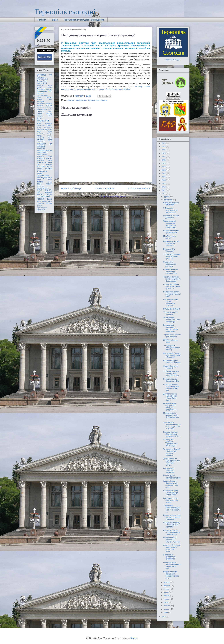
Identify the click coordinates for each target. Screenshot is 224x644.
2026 (164, 143)
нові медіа (41, 178)
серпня (167, 589)
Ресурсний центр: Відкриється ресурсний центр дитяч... (171, 575)
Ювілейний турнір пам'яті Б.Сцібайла (172, 362)
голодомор (41, 142)
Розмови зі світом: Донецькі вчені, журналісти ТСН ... (172, 434)
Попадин (40, 116)
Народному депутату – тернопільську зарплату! (172, 525)
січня (166, 612)
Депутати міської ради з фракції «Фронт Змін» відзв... (170, 397)
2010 (164, 617)
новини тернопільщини (43, 175)
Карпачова (40, 108)
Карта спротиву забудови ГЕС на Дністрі (84, 20)
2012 (164, 190)
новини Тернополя (44, 170)
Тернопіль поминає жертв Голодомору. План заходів (172, 279)
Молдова (40, 112)
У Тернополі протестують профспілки (169, 557)
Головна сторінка (105, 189)
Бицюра (49, 89)
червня (167, 596)
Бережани (41, 89)
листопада (168, 200)
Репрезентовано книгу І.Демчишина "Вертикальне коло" (172, 565)
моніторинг (41, 167)
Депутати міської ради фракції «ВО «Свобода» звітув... (172, 462)
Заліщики (41, 101)
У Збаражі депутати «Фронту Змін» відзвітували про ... (172, 373)
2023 (164, 153)
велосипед (41, 134)
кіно (38, 165)
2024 (164, 150)
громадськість (42, 152)
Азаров (39, 87)
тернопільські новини (97, 100)
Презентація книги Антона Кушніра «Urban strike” (171, 493)
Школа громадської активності (171, 204)
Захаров (40, 106)
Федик (39, 123)
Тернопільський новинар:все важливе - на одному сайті (170, 224)
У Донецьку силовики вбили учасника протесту (172, 256)
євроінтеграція (42, 208)
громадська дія (44, 144)
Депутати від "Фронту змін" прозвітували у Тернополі (172, 355)
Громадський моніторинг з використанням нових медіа (171, 328)
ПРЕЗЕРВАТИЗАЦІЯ (172, 309)
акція (39, 132)
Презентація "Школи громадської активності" (171, 244)
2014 (164, 183)
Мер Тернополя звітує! (170, 237)
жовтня (167, 582)
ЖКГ (50, 99)
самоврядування (43, 188)
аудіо (50, 132)
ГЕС (50, 91)
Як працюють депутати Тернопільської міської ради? (170, 443)
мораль (49, 167)
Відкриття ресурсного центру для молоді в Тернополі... (172, 517)
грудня (167, 197)
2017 (164, 173)
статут (39, 190)
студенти (48, 190)
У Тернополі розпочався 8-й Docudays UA (170, 210)
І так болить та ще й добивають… (171, 217)
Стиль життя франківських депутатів (170, 264)
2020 (164, 163)
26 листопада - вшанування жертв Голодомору (172, 320)
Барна (50, 87)
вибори (49, 134)
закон (39, 162)
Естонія (40, 99)
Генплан (40, 93)
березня (167, 606)
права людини (44, 184)
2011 (164, 194)
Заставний (49, 104)
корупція (49, 162)
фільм (49, 203)
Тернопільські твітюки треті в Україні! (172, 336)
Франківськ (49, 123)
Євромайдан (42, 81)
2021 (164, 160)
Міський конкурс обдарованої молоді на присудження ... (171, 406)
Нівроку (49, 114)
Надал (39, 114)
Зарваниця (41, 104)
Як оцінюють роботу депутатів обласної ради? (172, 294)
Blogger (134, 638)
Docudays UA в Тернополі (169, 250)
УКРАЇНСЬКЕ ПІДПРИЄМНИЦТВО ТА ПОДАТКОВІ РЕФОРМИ (172, 426)
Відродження (42, 91)
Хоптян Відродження (44, 128)
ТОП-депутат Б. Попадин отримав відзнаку (172, 348)
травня (167, 599)
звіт (43, 162)
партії (50, 180)
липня (166, 592)
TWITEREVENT (42, 79)
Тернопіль (43, 121)
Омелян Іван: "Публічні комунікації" (169, 470)
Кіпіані (50, 110)
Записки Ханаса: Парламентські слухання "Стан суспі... (171, 484)
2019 (164, 167)
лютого (167, 609)
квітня (166, 602)
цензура (40, 206)
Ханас (49, 125)
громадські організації (41, 147)
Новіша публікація (71, 189)
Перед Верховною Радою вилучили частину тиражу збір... (171, 387)
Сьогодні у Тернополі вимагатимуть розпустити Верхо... (172, 548)
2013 (164, 187)
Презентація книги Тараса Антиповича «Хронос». (171, 302)
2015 (164, 180)
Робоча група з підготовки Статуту (172, 477)
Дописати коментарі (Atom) (113, 196)
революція (41, 186)
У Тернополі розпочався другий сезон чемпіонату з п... (172, 509)
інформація (41, 210)
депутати (40, 160)
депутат (49, 158)
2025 (164, 147)
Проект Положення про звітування (171, 232)
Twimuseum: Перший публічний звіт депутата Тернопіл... (172, 452)
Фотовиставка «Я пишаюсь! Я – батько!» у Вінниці (172, 540)
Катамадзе (49, 108)
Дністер (49, 97)
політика (40, 182)
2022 (164, 157)
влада (39, 136)
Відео (55, 20)
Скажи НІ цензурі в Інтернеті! (171, 367)
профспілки (81, 100)
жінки (50, 160)
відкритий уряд (44, 140)
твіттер (49, 194)
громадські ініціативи (44, 150)
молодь (49, 165)
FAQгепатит (41, 77)
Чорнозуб (40, 130)
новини (40, 169)
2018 (164, 170)
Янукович (49, 130)
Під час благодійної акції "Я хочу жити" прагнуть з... (172, 286)
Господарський (42, 95)
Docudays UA (44, 75)
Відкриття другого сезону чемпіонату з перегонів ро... (172, 532)
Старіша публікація (139, 189)
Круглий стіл (42, 110)
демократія (41, 158)
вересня (167, 586)
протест (71, 100)
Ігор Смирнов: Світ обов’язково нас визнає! (171, 500)
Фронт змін (41, 126)
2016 (164, 177)
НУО (50, 112)
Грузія (39, 97)
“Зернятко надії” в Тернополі (170, 313)
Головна (42, 20)
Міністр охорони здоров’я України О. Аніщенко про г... (171, 416)
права (50, 182)
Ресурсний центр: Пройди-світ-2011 (171, 380)
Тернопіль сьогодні (65, 12)
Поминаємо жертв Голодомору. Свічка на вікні (171, 272)
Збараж (49, 106)
